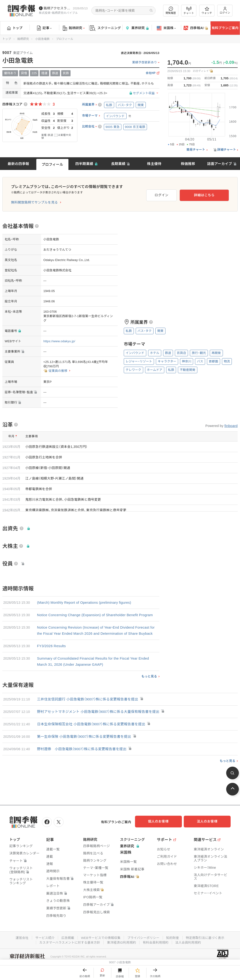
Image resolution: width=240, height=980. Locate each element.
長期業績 (118, 164)
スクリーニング (105, 28)
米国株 (166, 28)
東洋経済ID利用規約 (122, 953)
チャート (189, 11)
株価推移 (188, 164)
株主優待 (154, 164)
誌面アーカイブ (220, 164)
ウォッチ (207, 11)
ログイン (225, 10)
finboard (231, 426)
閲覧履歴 (171, 10)
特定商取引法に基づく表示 (208, 949)
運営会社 (19, 949)
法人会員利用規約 (191, 953)
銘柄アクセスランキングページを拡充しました (57, 8)
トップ (15, 28)
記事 (44, 28)
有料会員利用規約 (157, 953)
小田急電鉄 (42, 39)
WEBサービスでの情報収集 (100, 949)
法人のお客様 (210, 834)
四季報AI (196, 28)
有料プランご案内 (225, 28)
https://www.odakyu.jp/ (59, 341)
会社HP (151, 73)
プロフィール (52, 164)
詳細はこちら (214, 194)
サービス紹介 (42, 949)
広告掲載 (66, 949)
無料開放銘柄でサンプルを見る (34, 202)
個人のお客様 (163, 834)
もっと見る (149, 689)
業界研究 (137, 28)
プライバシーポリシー (144, 949)
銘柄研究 (74, 28)
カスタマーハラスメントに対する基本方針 (68, 953)
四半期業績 (84, 164)
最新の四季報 (19, 164)
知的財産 (174, 949)
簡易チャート (196, 150)
